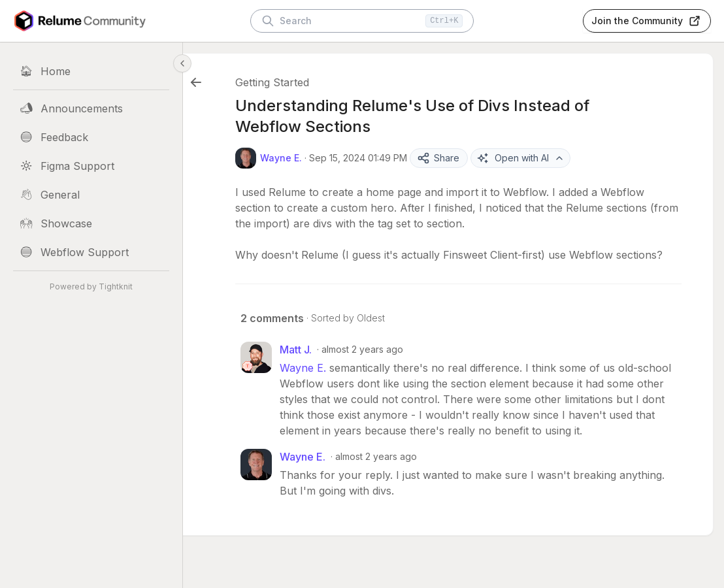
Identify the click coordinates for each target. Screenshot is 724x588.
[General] (91, 195)
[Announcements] (91, 108)
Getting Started (304, 82)
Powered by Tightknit (91, 286)
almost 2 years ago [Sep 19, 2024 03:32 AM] (394, 365)
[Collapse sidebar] (182, 63)
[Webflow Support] (91, 252)
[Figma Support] (91, 166)
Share (470, 158)
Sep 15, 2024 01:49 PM (390, 158)
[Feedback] (91, 137)
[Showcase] (91, 223)
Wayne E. (335, 384)
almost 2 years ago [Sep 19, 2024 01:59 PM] (408, 488)
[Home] (91, 71)
